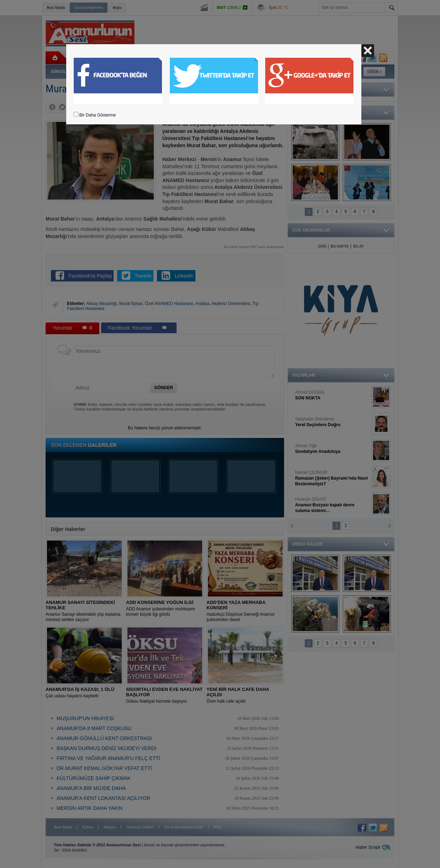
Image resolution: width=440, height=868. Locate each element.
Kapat (368, 51)
